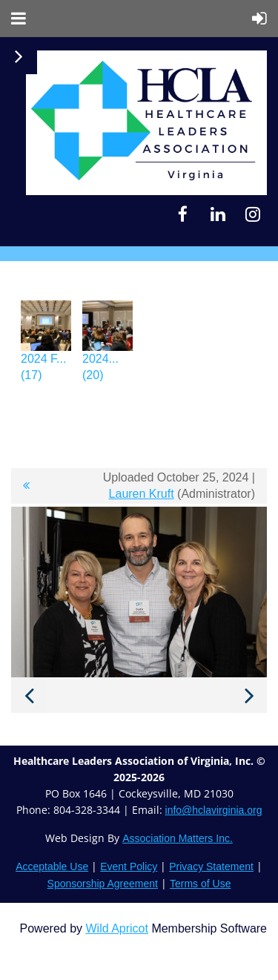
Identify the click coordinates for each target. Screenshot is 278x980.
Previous (29, 695)
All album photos (26, 486)
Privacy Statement (211, 866)
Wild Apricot (116, 928)
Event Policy (129, 866)
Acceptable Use (52, 866)
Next (249, 695)
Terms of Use (200, 884)
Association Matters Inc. (178, 838)
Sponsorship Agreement (103, 884)
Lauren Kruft (142, 494)
